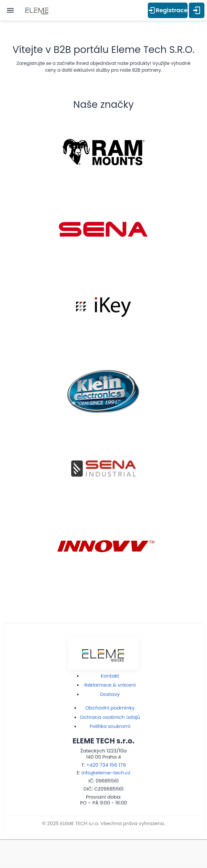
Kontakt (110, 676)
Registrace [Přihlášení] (168, 10)
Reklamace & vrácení (110, 685)
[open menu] (10, 10)
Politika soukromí (110, 726)
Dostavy (110, 694)
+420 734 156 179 (106, 765)
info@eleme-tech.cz (106, 773)
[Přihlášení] (197, 10)
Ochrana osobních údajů (110, 717)
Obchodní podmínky (110, 708)
